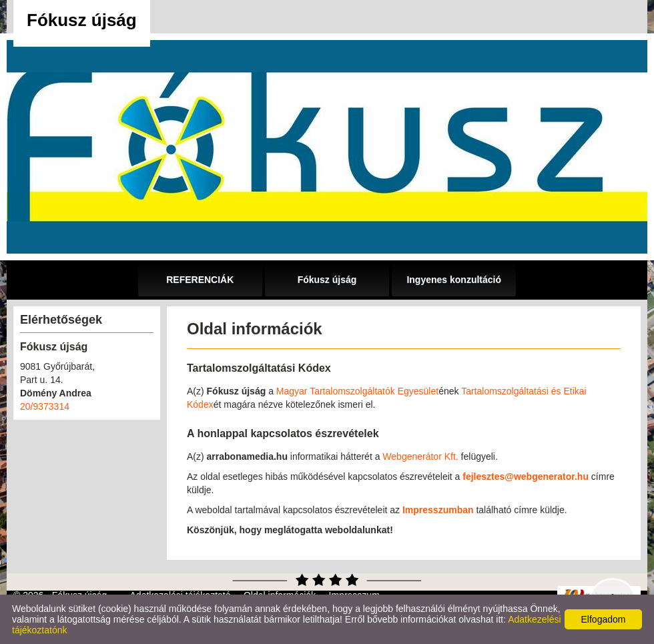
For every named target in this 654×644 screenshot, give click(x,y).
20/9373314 (45, 406)
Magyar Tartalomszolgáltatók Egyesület (357, 391)
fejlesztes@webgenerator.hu (526, 476)
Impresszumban (438, 510)
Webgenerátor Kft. (420, 456)
